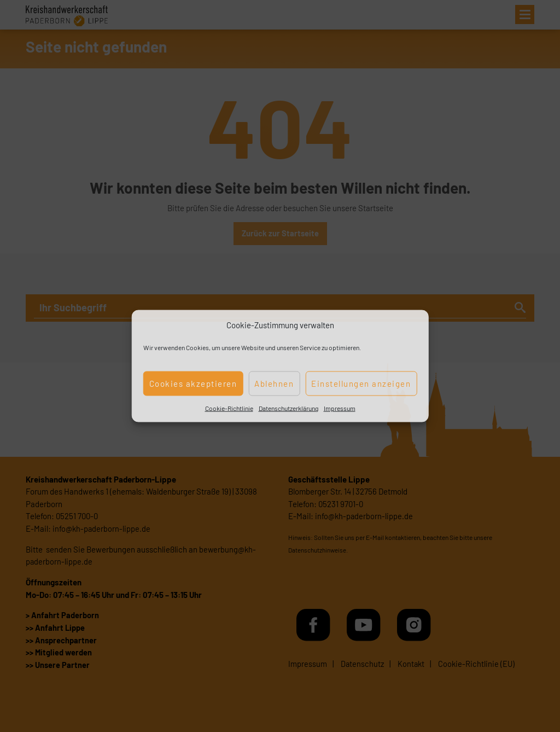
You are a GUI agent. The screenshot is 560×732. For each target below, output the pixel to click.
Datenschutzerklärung (288, 408)
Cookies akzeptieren (193, 384)
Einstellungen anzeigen (361, 384)
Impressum (340, 408)
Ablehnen (274, 384)
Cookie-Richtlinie (229, 408)
